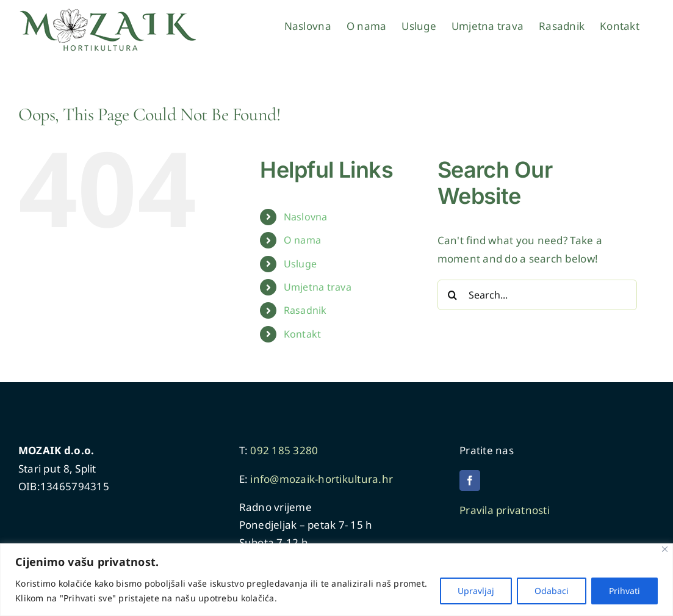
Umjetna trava (318, 287)
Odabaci (552, 591)
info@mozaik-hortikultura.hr (322, 479)
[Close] (665, 549)
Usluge (301, 264)
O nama (303, 240)
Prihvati (624, 591)
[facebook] (470, 480)
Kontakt (303, 334)
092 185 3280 (284, 450)
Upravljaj (476, 591)
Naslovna (306, 217)
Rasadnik (305, 310)
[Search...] (538, 295)
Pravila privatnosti (506, 510)
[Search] (453, 295)
